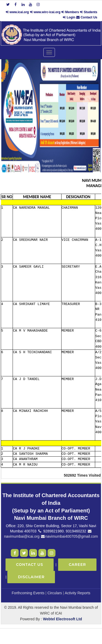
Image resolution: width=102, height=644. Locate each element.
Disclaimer (31, 577)
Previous (13, 101)
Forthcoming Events (28, 593)
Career (77, 565)
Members (72, 12)
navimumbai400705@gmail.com (69, 536)
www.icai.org (19, 12)
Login (71, 17)
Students (91, 12)
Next (88, 101)
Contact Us (89, 17)
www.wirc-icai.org (47, 12)
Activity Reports (77, 593)
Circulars (55, 593)
